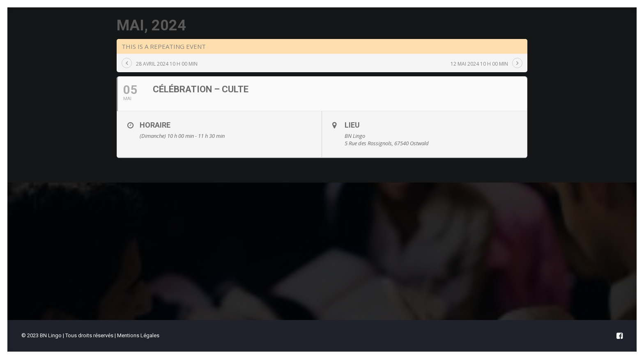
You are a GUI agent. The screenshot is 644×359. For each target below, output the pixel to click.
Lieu (352, 168)
